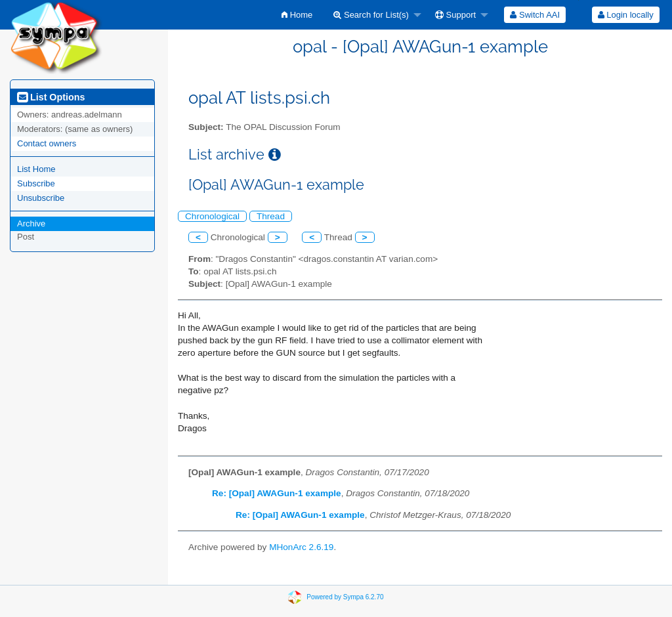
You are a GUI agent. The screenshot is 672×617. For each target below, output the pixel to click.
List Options (51, 97)
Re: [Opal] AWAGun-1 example (277, 493)
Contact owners (47, 143)
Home (297, 15)
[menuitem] (297, 15)
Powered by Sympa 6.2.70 (345, 596)
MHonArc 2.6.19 (301, 547)
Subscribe (36, 183)
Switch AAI (535, 15)
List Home (36, 169)
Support (455, 15)
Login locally (626, 15)
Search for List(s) (371, 15)
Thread (271, 216)
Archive (31, 223)
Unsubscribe (41, 198)
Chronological (212, 216)
